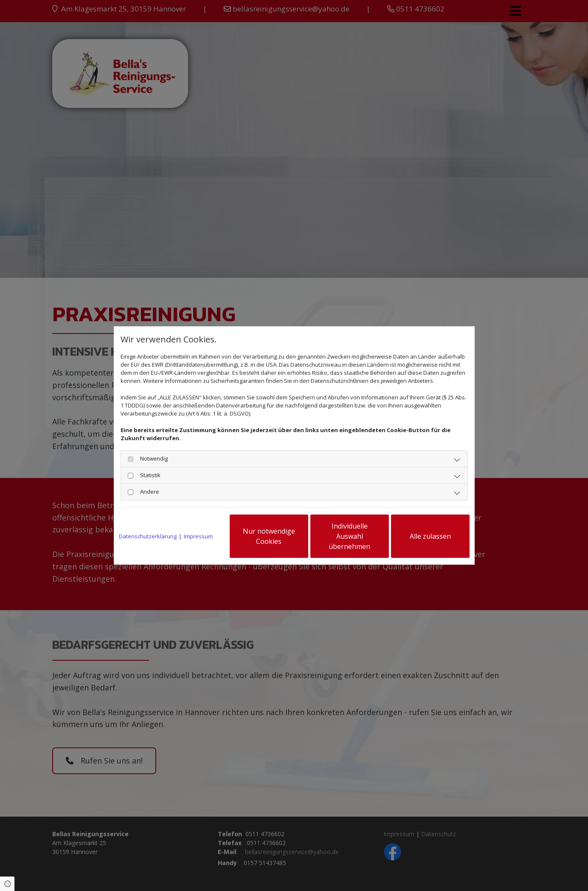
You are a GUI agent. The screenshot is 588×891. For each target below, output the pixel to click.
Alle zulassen (430, 536)
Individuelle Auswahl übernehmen (349, 536)
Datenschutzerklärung (148, 536)
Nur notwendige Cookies (269, 536)
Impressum (198, 536)
